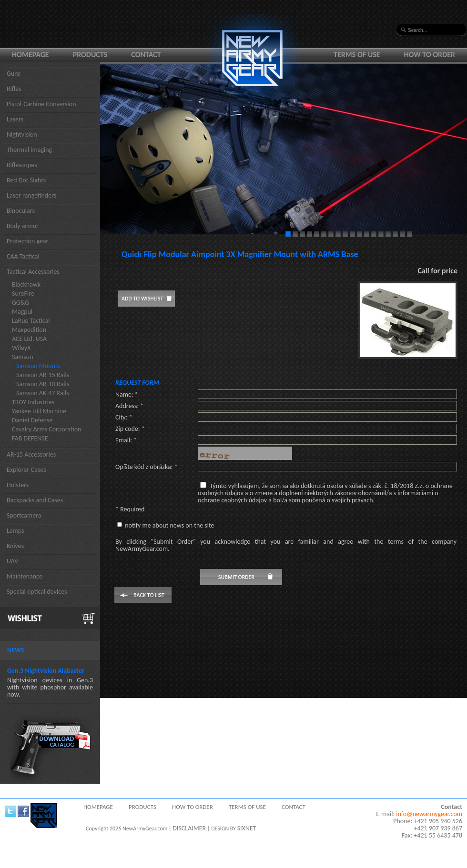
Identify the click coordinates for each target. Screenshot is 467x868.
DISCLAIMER (189, 828)
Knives (15, 546)
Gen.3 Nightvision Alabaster (46, 671)
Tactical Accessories (33, 272)
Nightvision (22, 135)
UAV (12, 561)
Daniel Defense (32, 420)
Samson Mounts (38, 366)
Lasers (15, 119)
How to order (430, 55)
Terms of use (357, 55)
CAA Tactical (23, 256)
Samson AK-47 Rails (43, 393)
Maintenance (25, 576)
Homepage (30, 55)
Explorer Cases (26, 470)
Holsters (18, 485)
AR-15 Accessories (31, 454)
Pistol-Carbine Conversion (41, 104)
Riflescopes (22, 165)
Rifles (14, 89)
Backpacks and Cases (35, 500)
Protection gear (27, 241)
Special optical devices (37, 592)
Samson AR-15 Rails (43, 375)
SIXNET (247, 828)
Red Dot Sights (26, 180)
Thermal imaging (29, 150)
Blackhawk (26, 284)
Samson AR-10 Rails (43, 384)
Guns (14, 74)
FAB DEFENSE (30, 438)
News (15, 650)
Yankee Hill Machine (39, 411)
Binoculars (21, 211)
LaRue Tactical (31, 321)
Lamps (15, 531)
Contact (146, 55)
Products (90, 55)
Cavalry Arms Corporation (46, 429)
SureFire (23, 294)
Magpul (22, 312)
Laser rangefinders (31, 195)
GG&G (20, 303)
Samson (23, 357)
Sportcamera (24, 515)
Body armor (23, 226)
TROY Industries (33, 402)
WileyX (21, 348)
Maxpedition (29, 330)
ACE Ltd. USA (29, 339)
